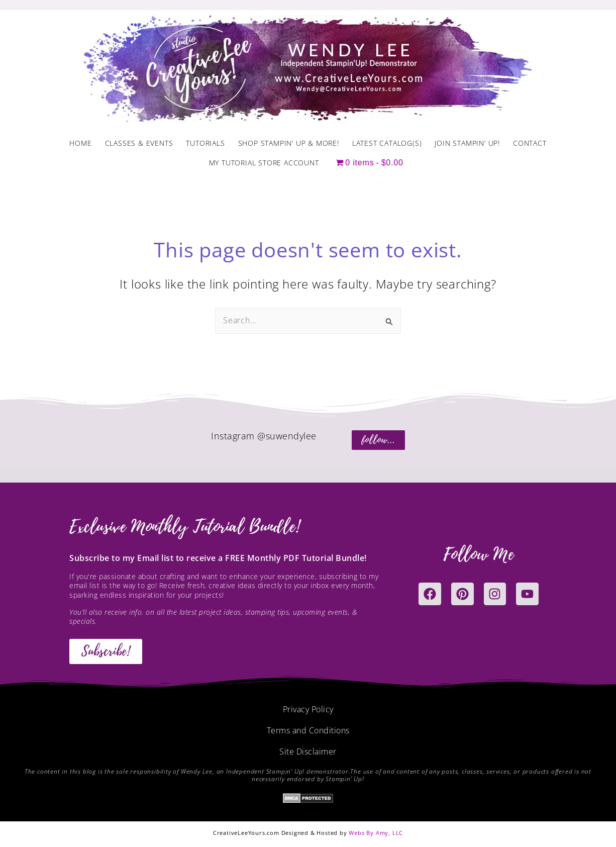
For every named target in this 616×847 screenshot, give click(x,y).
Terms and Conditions (308, 730)
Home (80, 143)
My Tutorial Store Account (264, 163)
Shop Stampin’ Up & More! (289, 143)
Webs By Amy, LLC (376, 833)
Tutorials (205, 143)
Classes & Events (139, 143)
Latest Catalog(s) (387, 143)
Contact (530, 143)
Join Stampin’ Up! (467, 143)
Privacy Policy (308, 709)
